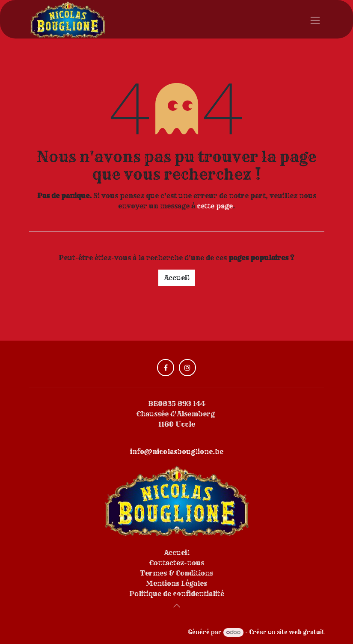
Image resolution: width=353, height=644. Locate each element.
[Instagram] (187, 368)
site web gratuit (301, 632)
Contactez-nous (177, 563)
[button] (177, 605)
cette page (215, 206)
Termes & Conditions (176, 573)
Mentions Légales (176, 583)
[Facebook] (166, 368)
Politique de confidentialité (177, 594)
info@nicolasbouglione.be (177, 451)
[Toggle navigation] (315, 19)
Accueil (177, 278)
